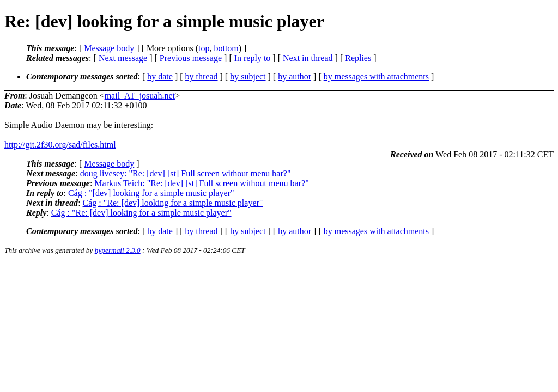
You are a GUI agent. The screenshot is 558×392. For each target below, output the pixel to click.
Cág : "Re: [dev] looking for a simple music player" (173, 203)
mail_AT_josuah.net (140, 96)
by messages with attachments (376, 76)
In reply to (253, 58)
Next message (123, 58)
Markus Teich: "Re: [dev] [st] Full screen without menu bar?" (201, 183)
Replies (358, 58)
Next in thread (308, 58)
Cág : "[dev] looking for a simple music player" (151, 193)
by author (295, 76)
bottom (226, 48)
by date (160, 76)
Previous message (191, 58)
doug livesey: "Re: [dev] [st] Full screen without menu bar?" (186, 173)
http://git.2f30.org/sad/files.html (60, 145)
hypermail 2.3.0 (118, 250)
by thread (202, 76)
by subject (248, 76)
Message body (109, 48)
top (204, 48)
